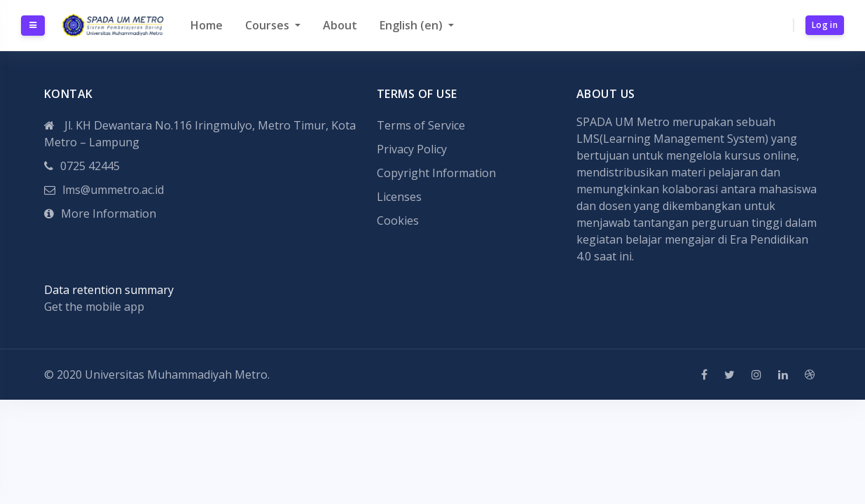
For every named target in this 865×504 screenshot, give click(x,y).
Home (207, 25)
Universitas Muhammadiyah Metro (176, 374)
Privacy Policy (412, 149)
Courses (269, 25)
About (340, 25)
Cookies (398, 220)
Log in (825, 25)
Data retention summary (109, 290)
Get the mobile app (94, 307)
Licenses (399, 197)
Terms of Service (421, 125)
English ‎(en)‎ (413, 25)
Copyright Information (436, 173)
